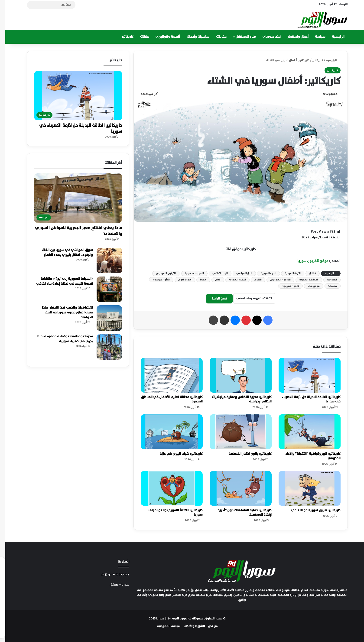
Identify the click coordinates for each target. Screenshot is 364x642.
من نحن (208, 626)
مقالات (139, 37)
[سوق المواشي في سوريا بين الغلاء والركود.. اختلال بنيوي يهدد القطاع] (104, 260)
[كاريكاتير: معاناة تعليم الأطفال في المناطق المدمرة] (166, 375)
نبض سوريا (268, 37)
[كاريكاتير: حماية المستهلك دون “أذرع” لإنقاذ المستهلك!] (235, 489)
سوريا (198, 280)
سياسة (315, 37)
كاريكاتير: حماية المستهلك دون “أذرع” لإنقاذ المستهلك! (239, 512)
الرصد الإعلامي (215, 273)
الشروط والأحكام (189, 626)
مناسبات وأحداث (193, 37)
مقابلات (216, 37)
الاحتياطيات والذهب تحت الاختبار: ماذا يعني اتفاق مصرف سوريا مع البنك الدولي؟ (62, 313)
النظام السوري (232, 280)
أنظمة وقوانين (164, 37)
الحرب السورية (263, 273)
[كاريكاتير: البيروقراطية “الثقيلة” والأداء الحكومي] (304, 432)
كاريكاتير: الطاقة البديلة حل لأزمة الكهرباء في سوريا (306, 399)
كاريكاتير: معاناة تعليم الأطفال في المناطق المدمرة (166, 399)
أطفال (307, 273)
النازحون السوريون (275, 280)
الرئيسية (333, 37)
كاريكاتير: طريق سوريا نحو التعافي (310, 510)
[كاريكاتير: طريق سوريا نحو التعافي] (304, 489)
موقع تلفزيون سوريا (308, 261)
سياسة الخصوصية (163, 626)
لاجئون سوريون (156, 280)
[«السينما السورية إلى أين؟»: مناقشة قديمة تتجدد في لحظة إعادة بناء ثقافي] (104, 289)
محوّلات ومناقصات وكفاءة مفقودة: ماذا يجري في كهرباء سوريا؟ (60, 339)
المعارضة (327, 280)
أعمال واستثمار (293, 37)
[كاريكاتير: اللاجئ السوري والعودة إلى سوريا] (166, 489)
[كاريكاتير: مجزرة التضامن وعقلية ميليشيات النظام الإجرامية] (235, 375)
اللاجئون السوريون (161, 273)
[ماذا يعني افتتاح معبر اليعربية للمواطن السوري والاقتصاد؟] (73, 198)
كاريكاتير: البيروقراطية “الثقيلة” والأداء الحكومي (308, 456)
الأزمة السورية (287, 273)
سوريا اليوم (180, 280)
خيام (213, 280)
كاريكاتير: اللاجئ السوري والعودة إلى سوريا (170, 512)
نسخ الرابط (214, 299)
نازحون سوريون (285, 286)
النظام (253, 280)
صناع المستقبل (240, 37)
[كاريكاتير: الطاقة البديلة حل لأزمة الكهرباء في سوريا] (304, 375)
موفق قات (308, 286)
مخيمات (327, 286)
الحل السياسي (239, 273)
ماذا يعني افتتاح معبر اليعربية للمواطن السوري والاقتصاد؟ (73, 231)
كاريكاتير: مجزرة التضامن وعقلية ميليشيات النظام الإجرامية (236, 399)
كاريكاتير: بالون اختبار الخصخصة (245, 454)
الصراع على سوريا (189, 273)
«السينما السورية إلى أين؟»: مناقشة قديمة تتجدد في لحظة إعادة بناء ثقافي (59, 281)
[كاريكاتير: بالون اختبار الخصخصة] (235, 432)
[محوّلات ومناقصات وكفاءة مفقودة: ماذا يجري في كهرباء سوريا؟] (104, 347)
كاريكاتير (122, 37)
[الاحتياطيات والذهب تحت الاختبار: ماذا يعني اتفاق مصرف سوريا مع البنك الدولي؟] (104, 318)
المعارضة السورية (304, 280)
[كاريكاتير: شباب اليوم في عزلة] (166, 432)
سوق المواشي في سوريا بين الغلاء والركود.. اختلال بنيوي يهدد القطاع (62, 252)
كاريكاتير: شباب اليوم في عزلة (176, 454)
